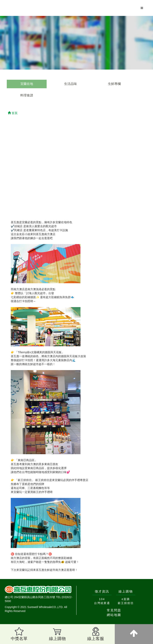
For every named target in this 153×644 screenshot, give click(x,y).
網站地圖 (114, 615)
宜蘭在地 (27, 84)
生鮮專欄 (114, 84)
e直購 (126, 599)
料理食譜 (27, 95)
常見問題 (114, 610)
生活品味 (71, 84)
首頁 (13, 113)
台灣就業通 (102, 603)
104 (102, 599)
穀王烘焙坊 (126, 603)
